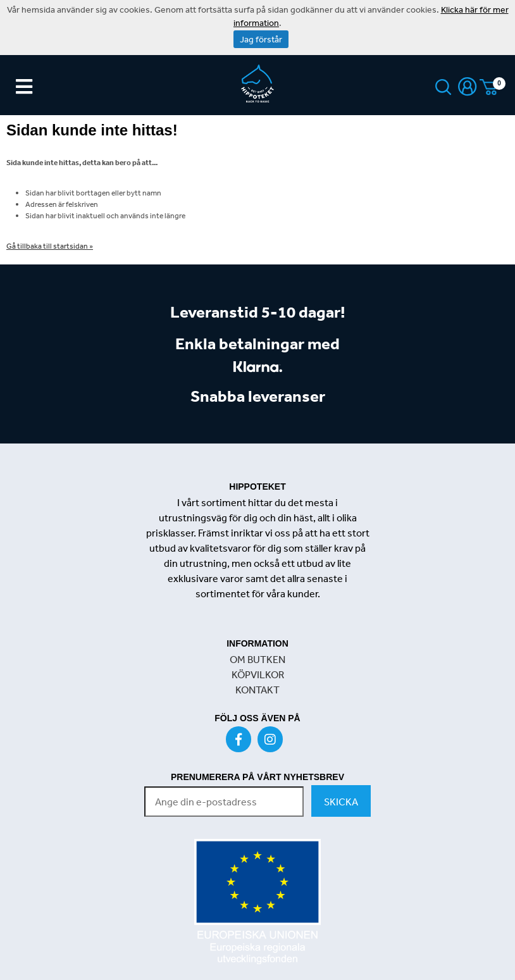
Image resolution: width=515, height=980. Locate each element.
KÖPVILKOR (258, 674)
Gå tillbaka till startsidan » (50, 246)
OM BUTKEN (257, 659)
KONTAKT (257, 690)
